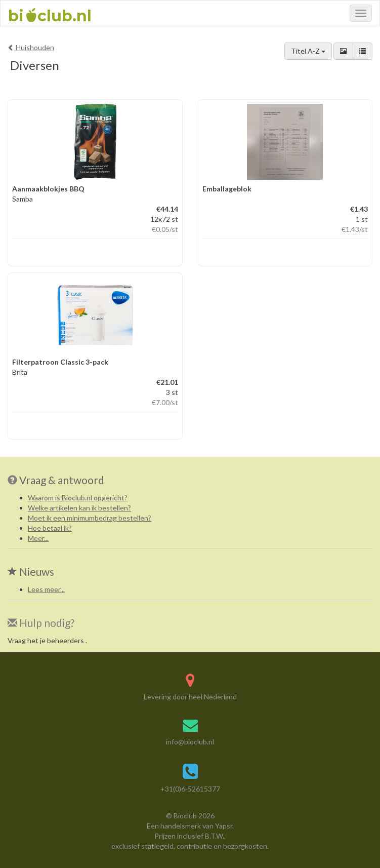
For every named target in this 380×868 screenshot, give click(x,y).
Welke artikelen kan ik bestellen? (79, 508)
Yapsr (224, 826)
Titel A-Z (308, 51)
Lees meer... (46, 589)
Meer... (38, 538)
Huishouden (31, 47)
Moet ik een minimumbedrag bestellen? (90, 518)
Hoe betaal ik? (50, 528)
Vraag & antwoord (62, 480)
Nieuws (31, 571)
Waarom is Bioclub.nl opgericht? (78, 498)
